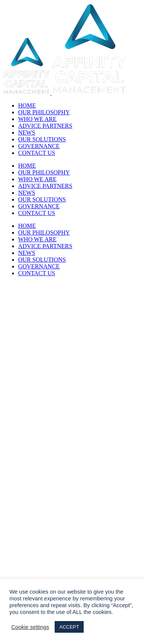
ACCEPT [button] (69, 627)
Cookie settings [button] (30, 627)
